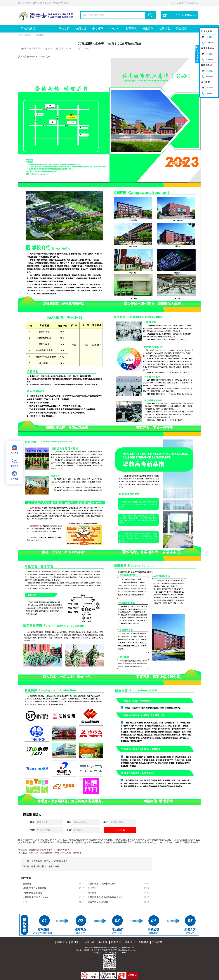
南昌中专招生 (102, 948)
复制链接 (77, 853)
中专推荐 (98, 29)
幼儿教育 (92, 888)
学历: (69, 830)
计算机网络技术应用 (32, 893)
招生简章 (40, 35)
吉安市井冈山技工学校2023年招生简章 (49, 861)
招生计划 (148, 29)
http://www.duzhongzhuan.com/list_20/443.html (50, 853)
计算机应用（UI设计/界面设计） (103, 884)
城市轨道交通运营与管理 (35, 888)
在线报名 (165, 29)
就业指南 (181, 29)
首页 (20, 35)
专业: (32, 830)
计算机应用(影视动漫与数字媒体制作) (106, 897)
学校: (106, 822)
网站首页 (64, 29)
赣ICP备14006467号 (126, 948)
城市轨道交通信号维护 (99, 902)
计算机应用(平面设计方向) (35, 897)
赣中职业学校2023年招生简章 (45, 866)
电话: (69, 822)
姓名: (32, 822)
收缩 (197, 54)
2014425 (209, 37)
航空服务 (27, 884)
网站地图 (140, 950)
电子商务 (92, 893)
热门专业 (81, 29)
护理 (25, 902)
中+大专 (114, 29)
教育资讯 (131, 29)
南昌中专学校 (91, 948)
